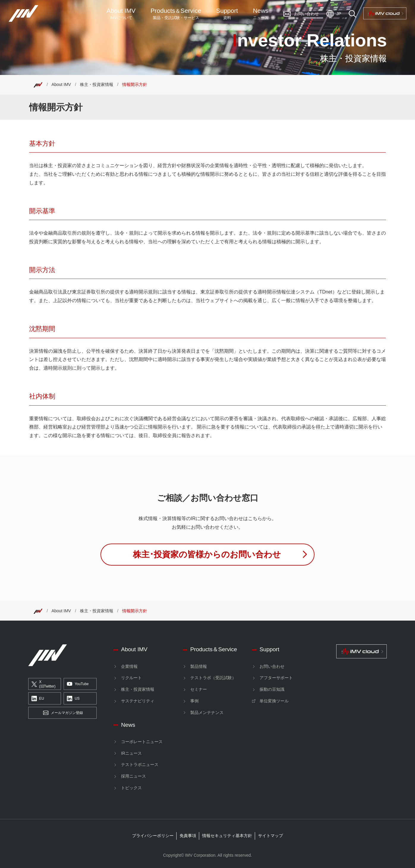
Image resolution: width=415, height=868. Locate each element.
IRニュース (131, 753)
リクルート (131, 678)
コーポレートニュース (142, 742)
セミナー (199, 689)
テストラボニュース (140, 765)
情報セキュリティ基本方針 (227, 836)
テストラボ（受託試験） (213, 678)
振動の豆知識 (272, 689)
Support (227, 14)
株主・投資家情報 (97, 84)
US (73, 699)
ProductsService (176, 14)
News (261, 14)
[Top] (38, 84)
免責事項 (188, 836)
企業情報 (129, 666)
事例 (194, 701)
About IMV (121, 14)
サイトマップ (271, 836)
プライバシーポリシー (153, 836)
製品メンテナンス (207, 712)
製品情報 (199, 666)
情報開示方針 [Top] (135, 84)
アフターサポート (276, 678)
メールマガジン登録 (63, 713)
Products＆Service (214, 649)
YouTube (78, 684)
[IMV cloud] (362, 651)
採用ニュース (133, 776)
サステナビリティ (138, 701)
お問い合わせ (272, 666)
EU (38, 699)
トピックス (131, 788)
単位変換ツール (274, 701)
